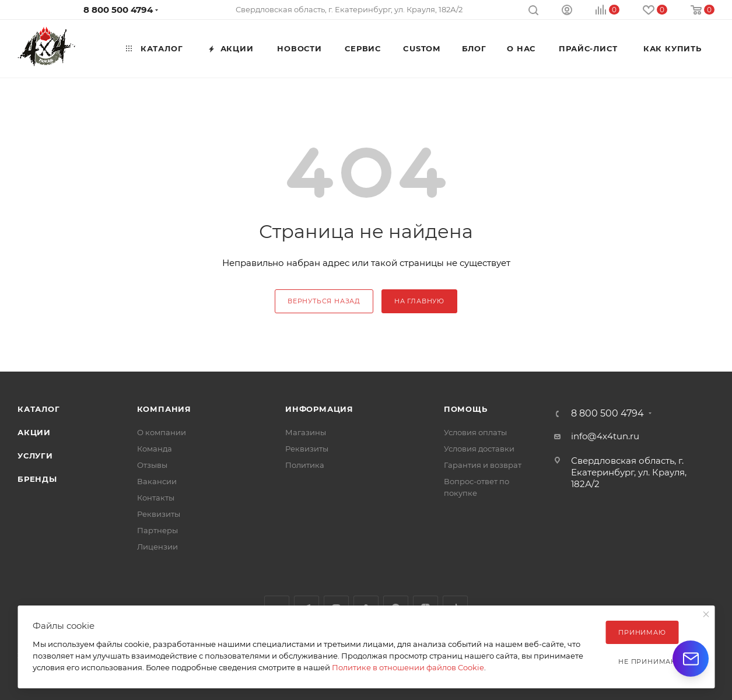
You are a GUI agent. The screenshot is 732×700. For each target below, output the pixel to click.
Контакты (156, 498)
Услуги (35, 456)
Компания (164, 409)
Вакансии (157, 481)
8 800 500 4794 (118, 10)
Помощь (466, 409)
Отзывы (152, 465)
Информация (319, 409)
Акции (34, 432)
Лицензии (157, 547)
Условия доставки (479, 449)
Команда (155, 449)
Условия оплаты (475, 432)
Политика (305, 465)
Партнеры (157, 530)
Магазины (306, 432)
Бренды (37, 479)
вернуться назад (324, 301)
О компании (162, 432)
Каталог (39, 409)
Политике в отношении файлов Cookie (408, 667)
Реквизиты (159, 514)
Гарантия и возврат (483, 465)
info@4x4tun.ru (605, 436)
